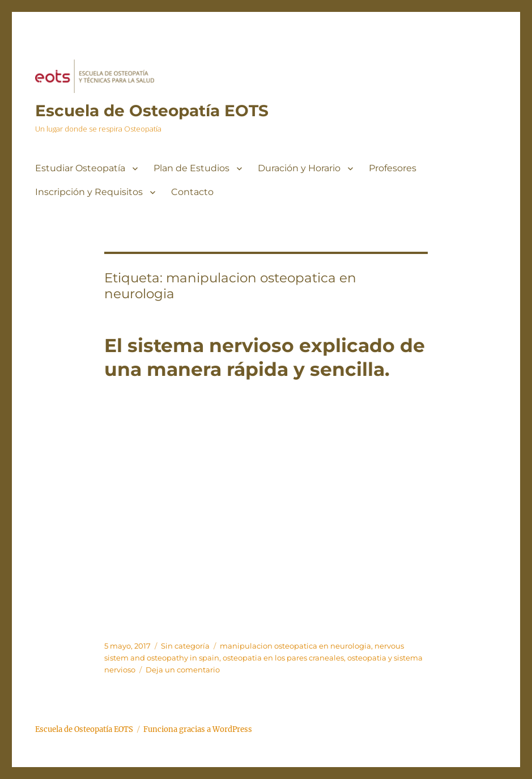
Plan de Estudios (191, 168)
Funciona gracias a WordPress (198, 729)
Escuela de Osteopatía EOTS (152, 111)
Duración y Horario (299, 168)
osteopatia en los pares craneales (283, 658)
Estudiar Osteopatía (80, 168)
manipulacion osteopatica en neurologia (295, 646)
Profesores (393, 168)
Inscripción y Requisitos (89, 192)
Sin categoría (185, 646)
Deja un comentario (183, 670)
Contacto (192, 192)
